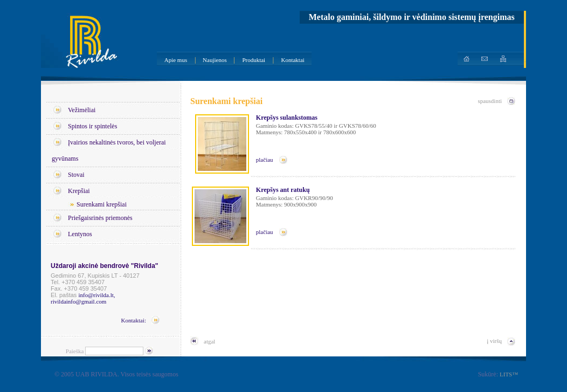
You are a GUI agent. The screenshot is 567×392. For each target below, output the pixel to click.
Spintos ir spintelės (92, 126)
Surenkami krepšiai (102, 204)
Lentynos (80, 234)
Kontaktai (292, 60)
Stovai (76, 175)
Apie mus (176, 60)
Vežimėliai (82, 110)
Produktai (254, 60)
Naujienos (215, 60)
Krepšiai (79, 191)
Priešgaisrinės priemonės (100, 218)
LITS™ (509, 374)
